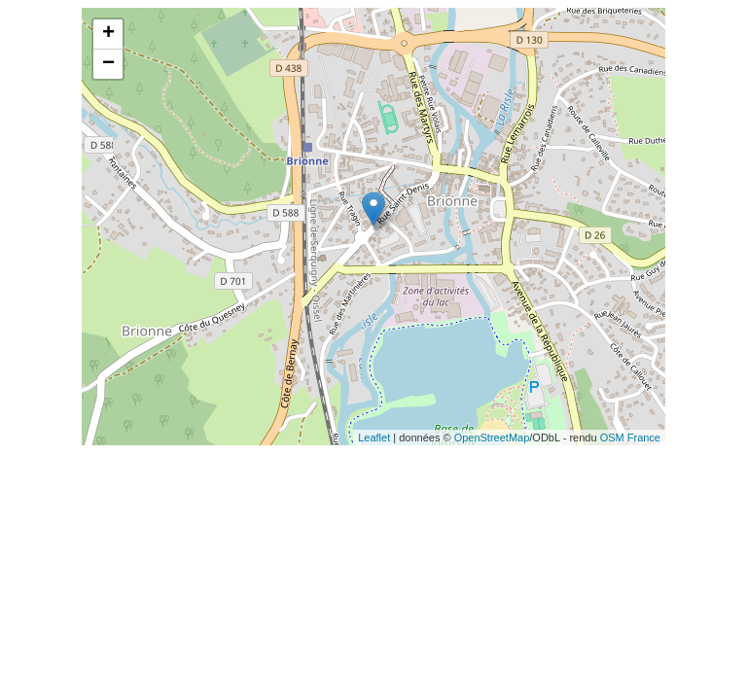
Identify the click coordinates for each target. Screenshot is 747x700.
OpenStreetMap (492, 437)
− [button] (108, 64)
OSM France (630, 437)
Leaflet (374, 437)
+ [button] (108, 34)
